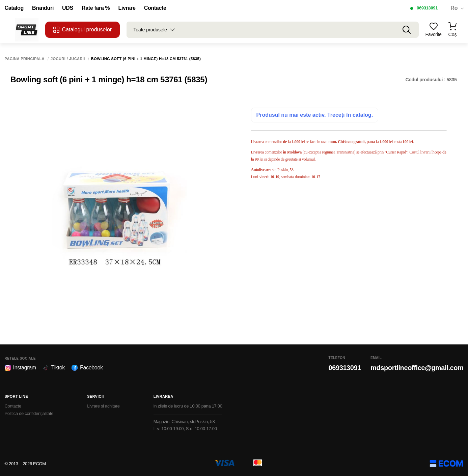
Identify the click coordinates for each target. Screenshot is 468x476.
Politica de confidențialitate (29, 413)
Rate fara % (96, 8)
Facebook (87, 368)
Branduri (43, 8)
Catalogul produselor (83, 30)
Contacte (155, 8)
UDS (68, 8)
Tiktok (54, 368)
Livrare (127, 8)
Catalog (14, 8)
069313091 (427, 8)
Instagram (20, 368)
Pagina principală (25, 59)
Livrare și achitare (103, 406)
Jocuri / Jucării (68, 59)
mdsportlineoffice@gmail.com (417, 368)
